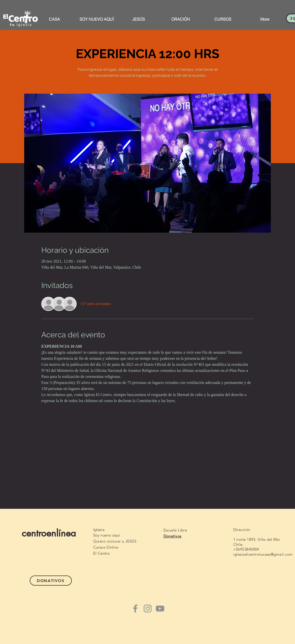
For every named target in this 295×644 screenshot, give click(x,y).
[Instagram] (148, 609)
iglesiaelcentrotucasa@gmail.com (263, 554)
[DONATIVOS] (51, 581)
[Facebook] (135, 609)
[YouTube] (160, 609)
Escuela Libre (175, 530)
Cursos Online (106, 547)
